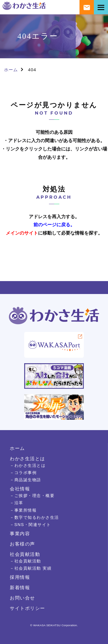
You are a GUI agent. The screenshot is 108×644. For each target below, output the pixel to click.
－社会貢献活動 (25, 561)
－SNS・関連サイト (30, 525)
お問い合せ (22, 598)
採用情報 (20, 577)
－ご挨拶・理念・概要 (32, 496)
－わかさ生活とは (28, 465)
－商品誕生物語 (25, 480)
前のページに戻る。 (54, 225)
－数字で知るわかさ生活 (34, 517)
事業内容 (20, 533)
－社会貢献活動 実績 (31, 568)
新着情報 (20, 587)
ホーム (11, 70)
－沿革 (17, 503)
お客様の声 (22, 544)
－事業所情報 (23, 510)
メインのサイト (22, 233)
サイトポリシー (28, 608)
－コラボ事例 (23, 473)
